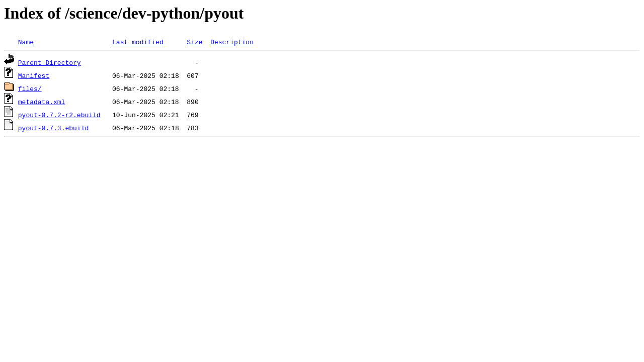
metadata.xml (42, 102)
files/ (30, 88)
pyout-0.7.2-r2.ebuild (59, 115)
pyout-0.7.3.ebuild (53, 128)
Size (194, 42)
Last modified (138, 42)
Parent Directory (50, 62)
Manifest (34, 75)
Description (232, 42)
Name (26, 42)
